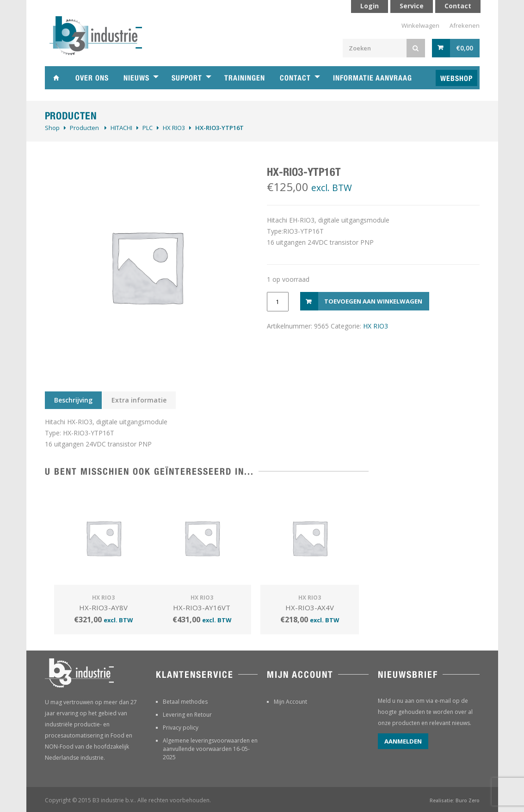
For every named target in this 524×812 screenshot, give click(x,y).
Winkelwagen (420, 25)
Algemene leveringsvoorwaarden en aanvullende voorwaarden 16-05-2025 (210, 749)
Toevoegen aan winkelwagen (373, 301)
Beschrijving (73, 400)
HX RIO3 (174, 128)
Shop (52, 128)
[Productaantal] (278, 302)
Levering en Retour (187, 715)
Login (370, 6)
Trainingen (245, 78)
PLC (148, 128)
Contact (295, 78)
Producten (84, 128)
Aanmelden (403, 741)
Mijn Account (290, 702)
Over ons (92, 78)
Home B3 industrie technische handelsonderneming (56, 78)
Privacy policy (181, 728)
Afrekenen (465, 25)
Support (187, 78)
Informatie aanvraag (373, 78)
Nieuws (136, 78)
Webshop (456, 78)
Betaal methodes (185, 702)
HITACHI (121, 128)
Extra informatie (139, 400)
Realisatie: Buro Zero (455, 800)
